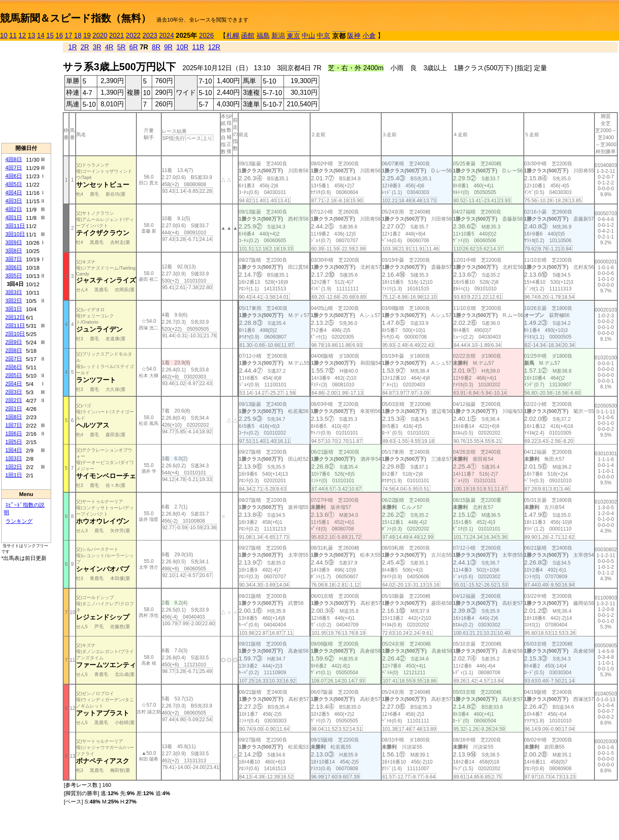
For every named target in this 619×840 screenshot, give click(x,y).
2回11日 (15, 325)
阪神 (354, 36)
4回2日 (14, 209)
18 (78, 36)
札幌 (233, 36)
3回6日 (14, 267)
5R (121, 47)
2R (85, 47)
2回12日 (15, 317)
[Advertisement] (26, 92)
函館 (248, 36)
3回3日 (14, 292)
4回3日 (14, 201)
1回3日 (14, 458)
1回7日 (14, 425)
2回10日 (15, 334)
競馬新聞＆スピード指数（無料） (75, 18)
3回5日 (14, 276)
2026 (207, 36)
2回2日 (14, 400)
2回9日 (14, 342)
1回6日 (14, 434)
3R (97, 47)
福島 (263, 36)
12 (22, 36)
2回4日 (14, 384)
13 (32, 36)
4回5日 (14, 184)
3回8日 (14, 251)
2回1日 (14, 409)
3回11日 (15, 226)
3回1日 (14, 309)
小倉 (369, 36)
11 (13, 36)
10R (182, 47)
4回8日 (14, 159)
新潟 (278, 36)
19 (87, 36)
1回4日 (14, 450)
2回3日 (14, 392)
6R (133, 47)
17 (69, 36)
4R (109, 47)
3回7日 (14, 259)
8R (156, 47)
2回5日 (14, 375)
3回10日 (15, 234)
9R (168, 47)
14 (41, 36)
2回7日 (14, 359)
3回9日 (14, 242)
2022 (133, 36)
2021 (117, 36)
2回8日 (14, 350)
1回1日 (14, 475)
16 (59, 36)
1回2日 (14, 467)
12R (214, 47)
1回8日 (14, 417)
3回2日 (14, 301)
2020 (100, 36)
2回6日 (14, 367)
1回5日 (14, 442)
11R (198, 47)
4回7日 (14, 168)
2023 (150, 36)
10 (4, 36)
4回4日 (14, 193)
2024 (167, 36)
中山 (308, 36)
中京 (323, 36)
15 (50, 36)
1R (72, 47)
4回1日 (14, 217)
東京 (293, 36)
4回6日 (14, 176)
